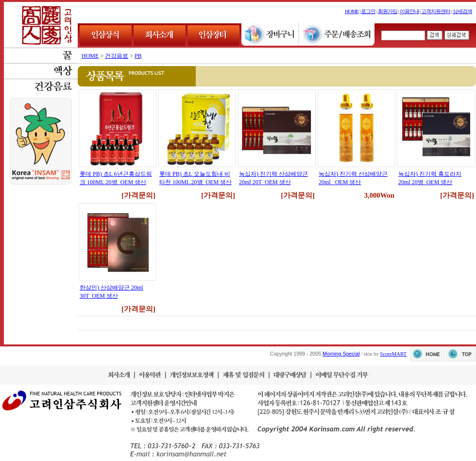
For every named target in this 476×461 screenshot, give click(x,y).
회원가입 (388, 11)
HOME (352, 11)
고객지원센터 (436, 11)
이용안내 (409, 11)
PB (138, 56)
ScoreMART (393, 354)
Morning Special (341, 354)
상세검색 (462, 11)
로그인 (368, 11)
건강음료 (117, 56)
